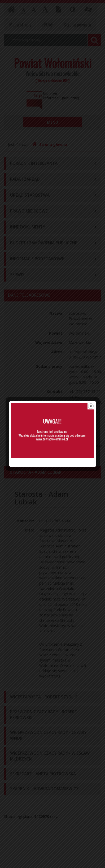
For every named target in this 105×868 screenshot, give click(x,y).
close (91, 368)
